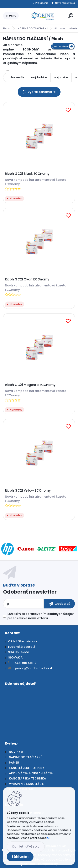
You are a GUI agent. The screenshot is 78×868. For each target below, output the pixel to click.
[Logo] (43, 16)
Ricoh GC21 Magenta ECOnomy (30, 385)
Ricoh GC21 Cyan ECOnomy (27, 279)
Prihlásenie (42, 3)
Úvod (7, 28)
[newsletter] (59, 604)
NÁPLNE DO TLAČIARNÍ (33, 28)
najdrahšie (39, 77)
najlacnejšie (15, 77)
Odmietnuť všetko (26, 846)
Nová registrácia (65, 3)
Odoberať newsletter (30, 592)
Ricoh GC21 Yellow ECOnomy (28, 491)
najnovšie (61, 77)
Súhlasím (20, 857)
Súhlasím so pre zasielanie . (41, 616)
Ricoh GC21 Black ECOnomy (27, 174)
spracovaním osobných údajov (50, 614)
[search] (71, 16)
